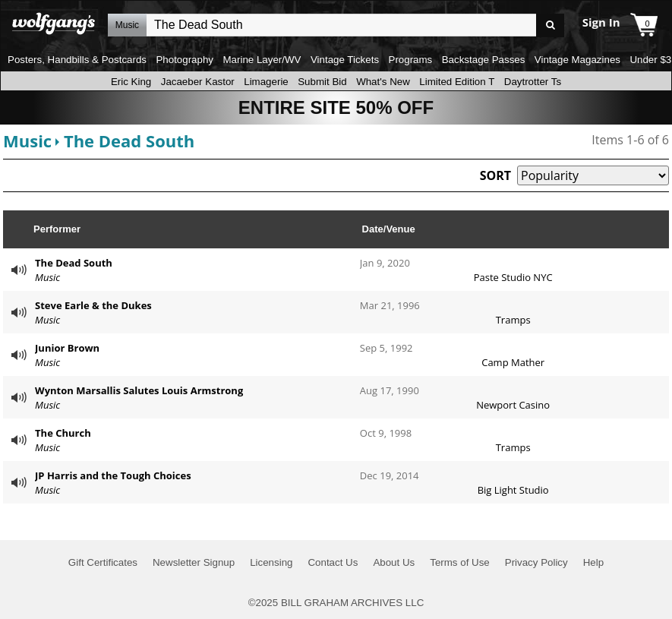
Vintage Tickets (345, 60)
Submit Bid (322, 82)
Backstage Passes (484, 60)
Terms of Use (460, 562)
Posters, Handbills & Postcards (77, 60)
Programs (411, 60)
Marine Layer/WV (262, 60)
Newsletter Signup (194, 562)
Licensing (271, 562)
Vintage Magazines (577, 60)
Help (593, 562)
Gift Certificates (103, 562)
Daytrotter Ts (533, 82)
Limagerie (266, 82)
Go (550, 25)
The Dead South (129, 141)
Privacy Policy (536, 562)
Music (27, 141)
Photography (185, 60)
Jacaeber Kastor (198, 82)
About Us (394, 562)
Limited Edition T (457, 82)
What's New (383, 82)
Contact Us (333, 562)
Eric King (131, 82)
